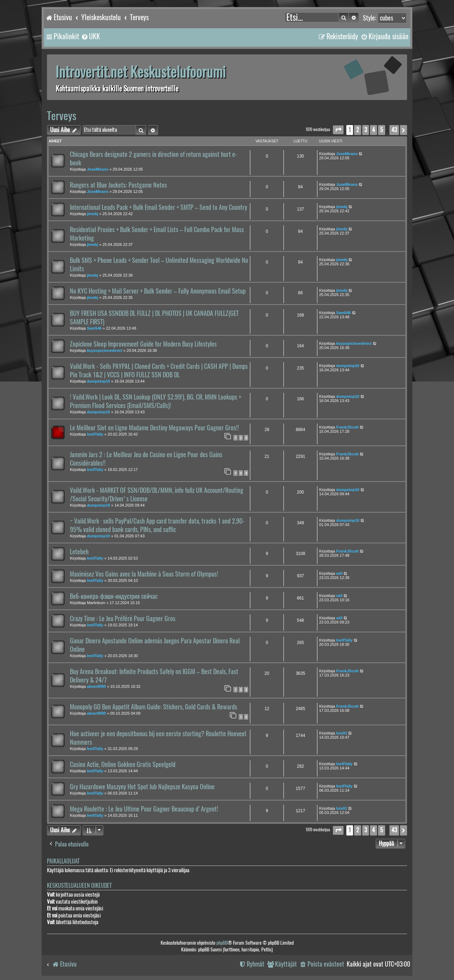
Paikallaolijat (63, 861)
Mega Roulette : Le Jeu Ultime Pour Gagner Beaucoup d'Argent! (144, 809)
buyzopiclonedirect (104, 350)
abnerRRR (96, 686)
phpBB (222, 943)
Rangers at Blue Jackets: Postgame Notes (118, 185)
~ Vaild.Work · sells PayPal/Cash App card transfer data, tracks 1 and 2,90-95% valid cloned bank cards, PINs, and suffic (157, 525)
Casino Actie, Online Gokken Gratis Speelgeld (123, 764)
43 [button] (394, 130)
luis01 (342, 733)
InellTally (95, 434)
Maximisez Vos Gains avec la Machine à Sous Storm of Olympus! (144, 574)
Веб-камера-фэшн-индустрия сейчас (114, 596)
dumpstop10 (98, 381)
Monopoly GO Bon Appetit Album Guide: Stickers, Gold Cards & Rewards (154, 707)
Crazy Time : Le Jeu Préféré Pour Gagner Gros (123, 619)
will (339, 573)
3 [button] (366, 130)
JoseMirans (98, 169)
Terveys (62, 116)
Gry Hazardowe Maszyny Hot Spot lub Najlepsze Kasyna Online (142, 787)
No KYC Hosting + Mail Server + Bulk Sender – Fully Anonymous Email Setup (158, 291)
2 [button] (358, 130)
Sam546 (94, 328)
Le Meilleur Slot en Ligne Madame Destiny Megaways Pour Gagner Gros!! (154, 428)
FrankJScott (347, 427)
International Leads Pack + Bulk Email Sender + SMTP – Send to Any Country (159, 207)
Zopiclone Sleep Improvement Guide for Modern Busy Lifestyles (143, 344)
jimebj (92, 214)
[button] (338, 130)
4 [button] (374, 130)
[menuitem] (90, 36)
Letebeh (79, 552)
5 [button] (382, 130)
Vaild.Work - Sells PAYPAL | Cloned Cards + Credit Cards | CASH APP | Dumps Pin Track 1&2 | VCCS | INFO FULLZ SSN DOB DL (159, 371)
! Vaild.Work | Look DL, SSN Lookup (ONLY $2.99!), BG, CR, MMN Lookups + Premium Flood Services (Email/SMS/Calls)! (156, 401)
